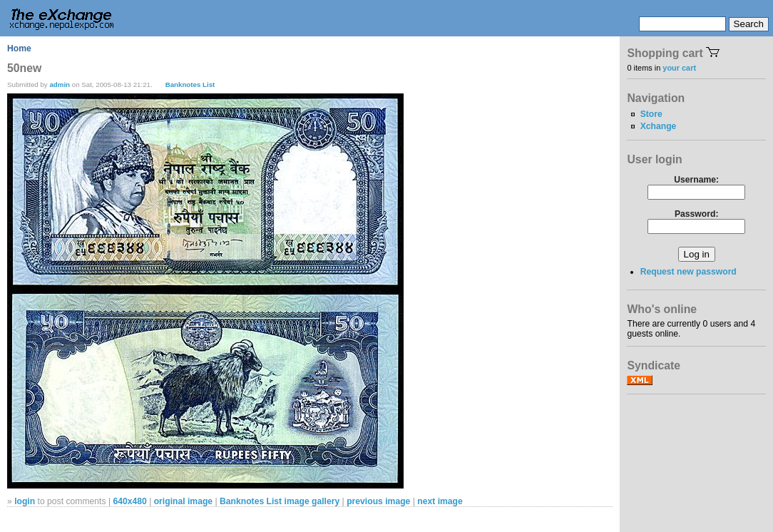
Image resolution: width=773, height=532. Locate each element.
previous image (378, 501)
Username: (696, 180)
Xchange (659, 126)
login (25, 501)
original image (183, 501)
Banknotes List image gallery (280, 501)
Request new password (688, 272)
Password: (696, 214)
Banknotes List (190, 85)
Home (19, 48)
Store (651, 114)
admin (60, 85)
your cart (679, 68)
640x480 (129, 501)
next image (440, 501)
